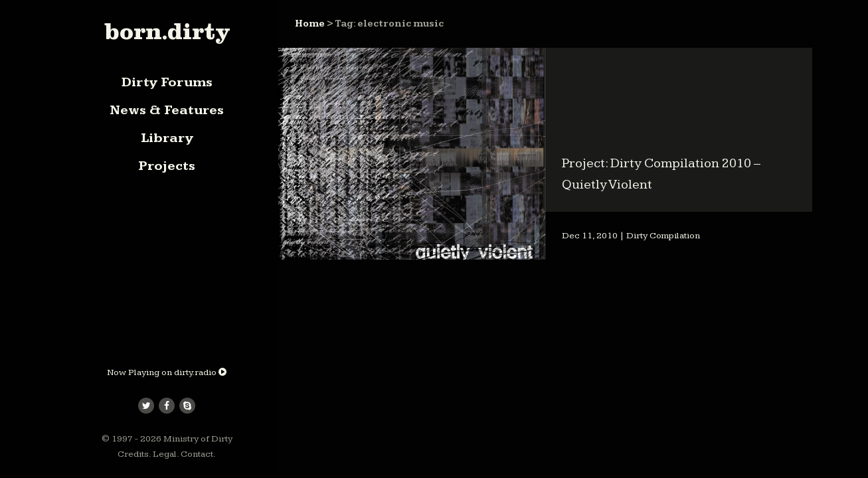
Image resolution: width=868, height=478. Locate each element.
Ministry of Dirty (198, 439)
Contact (197, 454)
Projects (167, 166)
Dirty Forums (167, 82)
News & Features (167, 110)
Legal (165, 454)
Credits (133, 454)
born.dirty (167, 31)
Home (310, 24)
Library (167, 138)
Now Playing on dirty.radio (167, 372)
